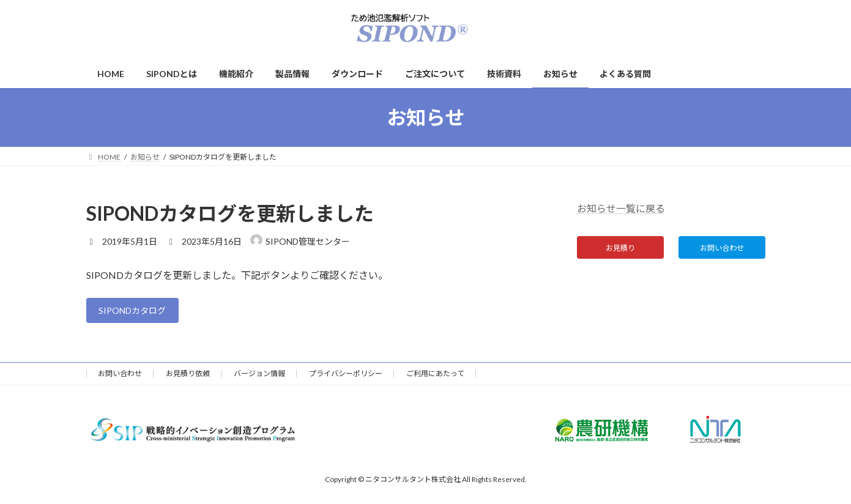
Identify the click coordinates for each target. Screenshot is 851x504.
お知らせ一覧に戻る (621, 208)
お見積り (620, 249)
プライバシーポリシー (346, 377)
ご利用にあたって (435, 377)
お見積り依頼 (188, 377)
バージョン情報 (259, 377)
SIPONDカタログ (139, 312)
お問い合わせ (722, 249)
